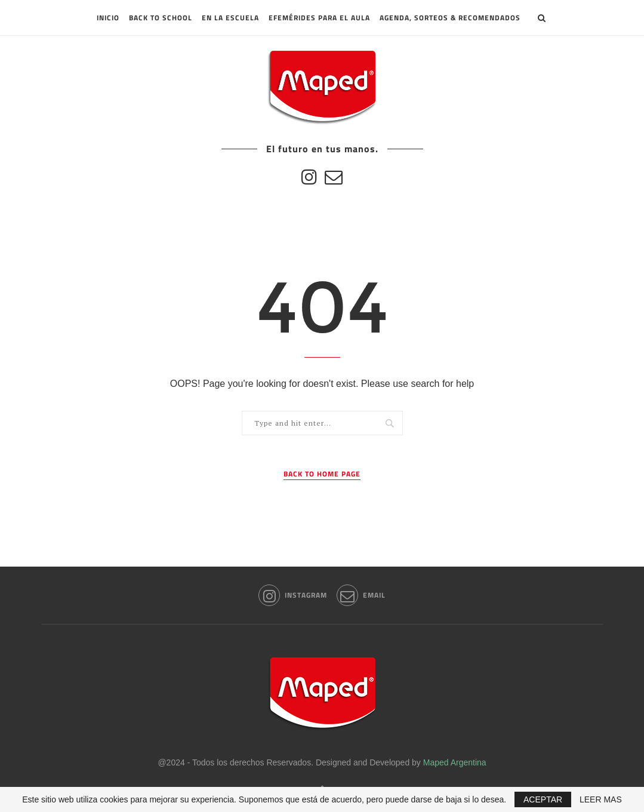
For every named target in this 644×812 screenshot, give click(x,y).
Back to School (161, 18)
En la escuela (230, 18)
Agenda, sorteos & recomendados (450, 18)
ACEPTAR (543, 799)
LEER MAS (601, 799)
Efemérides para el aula (319, 18)
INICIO (108, 18)
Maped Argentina (455, 762)
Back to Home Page (322, 474)
